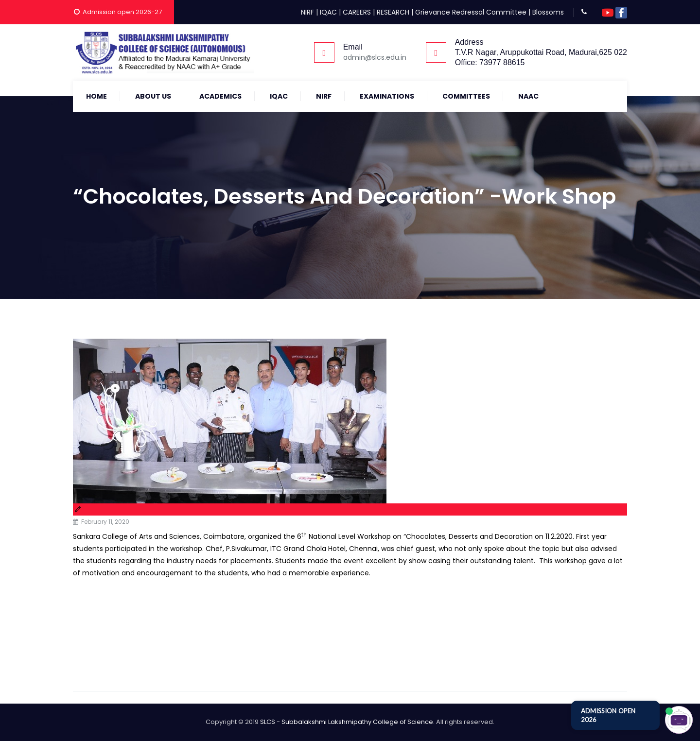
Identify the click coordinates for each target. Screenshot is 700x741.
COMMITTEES (466, 96)
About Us (153, 96)
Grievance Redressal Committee (471, 12)
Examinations (387, 96)
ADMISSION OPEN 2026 (608, 715)
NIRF (307, 12)
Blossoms (548, 12)
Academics (220, 96)
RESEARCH (393, 12)
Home (96, 96)
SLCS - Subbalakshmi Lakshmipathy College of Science (347, 722)
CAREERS (357, 12)
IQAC (328, 12)
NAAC (528, 96)
